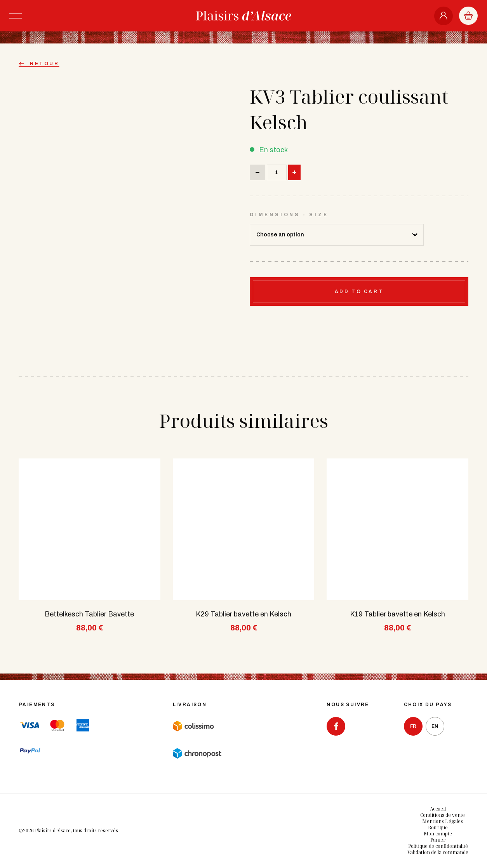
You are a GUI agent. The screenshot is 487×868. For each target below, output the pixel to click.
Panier (438, 840)
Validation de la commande (438, 852)
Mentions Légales (443, 821)
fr (413, 726)
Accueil (438, 809)
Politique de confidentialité (438, 846)
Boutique (438, 827)
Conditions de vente (443, 815)
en (435, 726)
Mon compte (438, 834)
